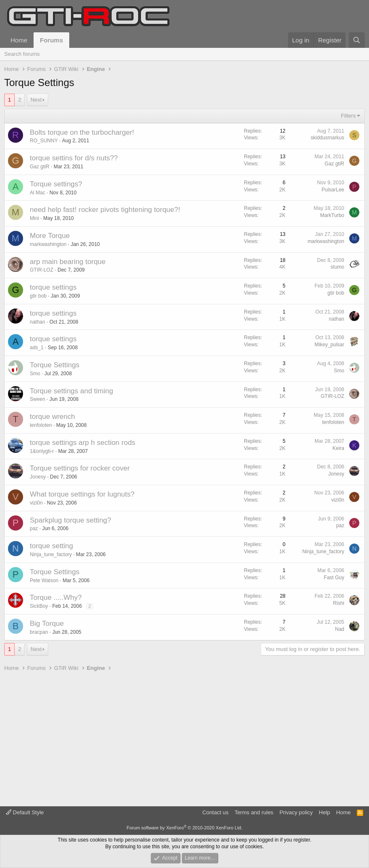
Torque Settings (55, 365)
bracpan (39, 632)
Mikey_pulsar (329, 345)
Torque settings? (56, 184)
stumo (337, 267)
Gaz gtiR (40, 167)
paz (34, 528)
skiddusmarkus (327, 138)
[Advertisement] (184, 739)
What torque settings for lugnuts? (82, 494)
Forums (51, 40)
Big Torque (47, 624)
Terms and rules (254, 812)
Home (19, 40)
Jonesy (38, 477)
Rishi (339, 603)
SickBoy (39, 606)
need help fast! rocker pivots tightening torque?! (105, 210)
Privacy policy (296, 812)
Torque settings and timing (71, 391)
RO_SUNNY (44, 141)
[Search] (357, 40)
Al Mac (38, 193)
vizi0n (36, 503)
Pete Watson (44, 580)
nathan (38, 322)
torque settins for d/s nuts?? (74, 158)
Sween (38, 399)
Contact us (215, 812)
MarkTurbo (332, 215)
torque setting (51, 546)
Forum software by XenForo (185, 828)
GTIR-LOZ (42, 270)
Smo (35, 374)
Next (36, 100)
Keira (338, 448)
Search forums (22, 54)
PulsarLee (333, 190)
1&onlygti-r (42, 451)
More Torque (50, 236)
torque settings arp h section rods (82, 443)
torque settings (53, 287)
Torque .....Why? (56, 597)
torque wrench (52, 417)
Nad (340, 629)
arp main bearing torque (68, 262)
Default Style (25, 812)
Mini (34, 218)
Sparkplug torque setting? (71, 520)
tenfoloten (41, 425)
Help (325, 812)
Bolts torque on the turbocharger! (82, 132)
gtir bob (38, 296)
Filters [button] (348, 116)
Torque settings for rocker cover (80, 468)
